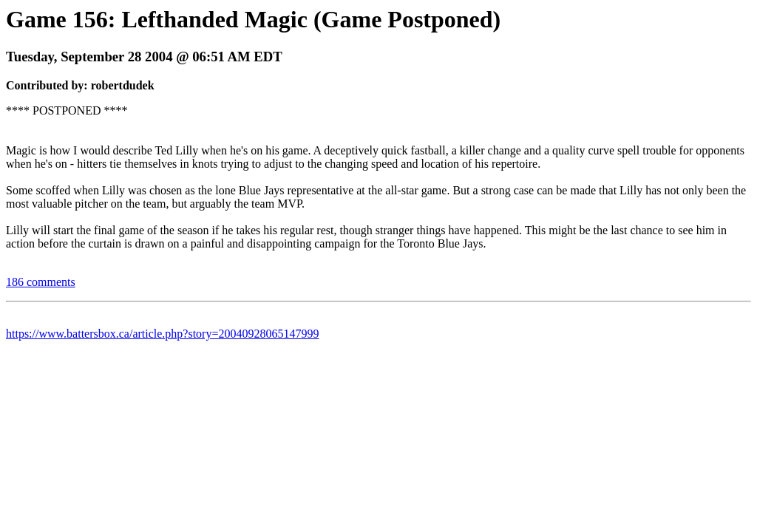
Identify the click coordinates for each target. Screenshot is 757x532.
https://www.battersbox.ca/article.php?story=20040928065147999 (162, 334)
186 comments (41, 282)
